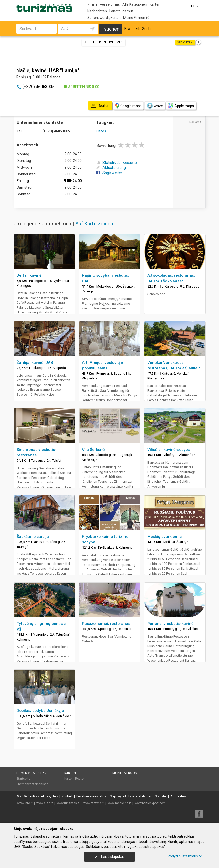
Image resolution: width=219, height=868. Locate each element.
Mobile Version (125, 773)
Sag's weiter (109, 173)
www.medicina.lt (119, 803)
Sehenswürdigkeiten (104, 18)
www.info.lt (25, 803)
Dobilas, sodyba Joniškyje (40, 711)
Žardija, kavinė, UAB (35, 363)
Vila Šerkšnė (93, 450)
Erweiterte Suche (138, 29)
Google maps (128, 106)
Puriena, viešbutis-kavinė (170, 624)
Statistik (161, 796)
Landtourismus (122, 11)
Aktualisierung (111, 168)
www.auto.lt (45, 803)
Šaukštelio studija (33, 537)
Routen (80, 779)
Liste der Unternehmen (104, 42)
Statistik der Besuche (117, 163)
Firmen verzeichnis (104, 4)
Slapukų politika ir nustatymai (131, 796)
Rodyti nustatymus (185, 856)
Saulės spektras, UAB (43, 796)
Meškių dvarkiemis (164, 537)
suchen (112, 29)
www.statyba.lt (93, 803)
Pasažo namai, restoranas (106, 624)
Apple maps (181, 106)
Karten (155, 4)
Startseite (23, 779)
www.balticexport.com (150, 803)
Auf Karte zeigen (94, 224)
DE (195, 6)
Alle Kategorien (135, 4)
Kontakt (67, 796)
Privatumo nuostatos (91, 796)
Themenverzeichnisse (32, 784)
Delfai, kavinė (29, 275)
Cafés (101, 131)
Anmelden (178, 796)
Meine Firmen (137, 18)
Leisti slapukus (109, 857)
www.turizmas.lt (68, 803)
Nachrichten (97, 11)
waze (155, 106)
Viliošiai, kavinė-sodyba (169, 450)
